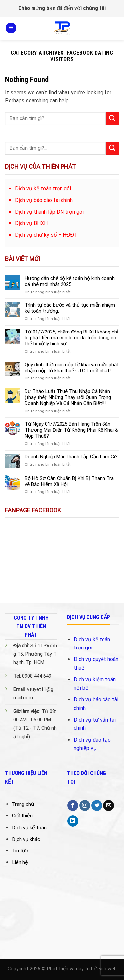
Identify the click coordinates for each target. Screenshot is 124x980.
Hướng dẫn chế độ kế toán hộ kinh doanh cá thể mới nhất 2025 (70, 281)
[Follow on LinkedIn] (73, 821)
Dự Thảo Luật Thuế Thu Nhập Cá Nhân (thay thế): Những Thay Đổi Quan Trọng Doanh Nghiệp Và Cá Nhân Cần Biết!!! (68, 397)
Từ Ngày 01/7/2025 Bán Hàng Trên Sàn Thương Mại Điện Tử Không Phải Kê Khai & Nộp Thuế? (72, 430)
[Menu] (11, 28)
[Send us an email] (109, 805)
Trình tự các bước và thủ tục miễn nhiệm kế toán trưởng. (70, 308)
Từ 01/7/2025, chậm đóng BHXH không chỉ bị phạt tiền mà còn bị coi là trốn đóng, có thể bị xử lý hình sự (72, 338)
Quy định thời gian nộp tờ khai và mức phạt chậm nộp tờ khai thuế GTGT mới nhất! (72, 368)
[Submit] (112, 118)
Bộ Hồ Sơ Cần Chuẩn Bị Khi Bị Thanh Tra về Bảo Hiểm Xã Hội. (69, 481)
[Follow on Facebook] (73, 805)
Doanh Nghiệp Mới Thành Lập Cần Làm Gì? (71, 457)
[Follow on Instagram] (85, 805)
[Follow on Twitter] (97, 805)
